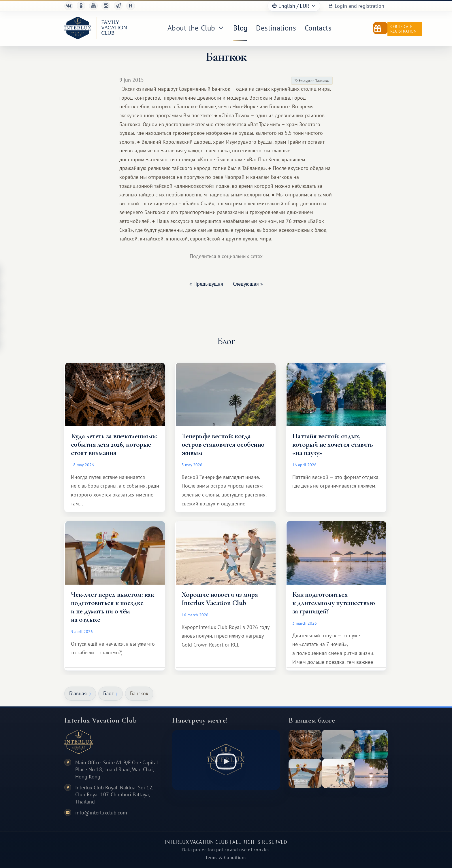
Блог (108, 693)
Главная (78, 693)
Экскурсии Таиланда (312, 80)
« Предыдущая (206, 284)
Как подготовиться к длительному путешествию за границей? (334, 603)
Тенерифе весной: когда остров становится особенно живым (223, 444)
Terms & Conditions (226, 857)
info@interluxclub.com (101, 813)
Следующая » (248, 284)
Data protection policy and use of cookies (226, 850)
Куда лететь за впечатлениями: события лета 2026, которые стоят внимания (114, 444)
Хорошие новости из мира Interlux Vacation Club (220, 599)
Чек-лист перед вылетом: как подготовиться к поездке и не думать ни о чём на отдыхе (112, 607)
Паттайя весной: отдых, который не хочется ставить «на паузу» (333, 444)
